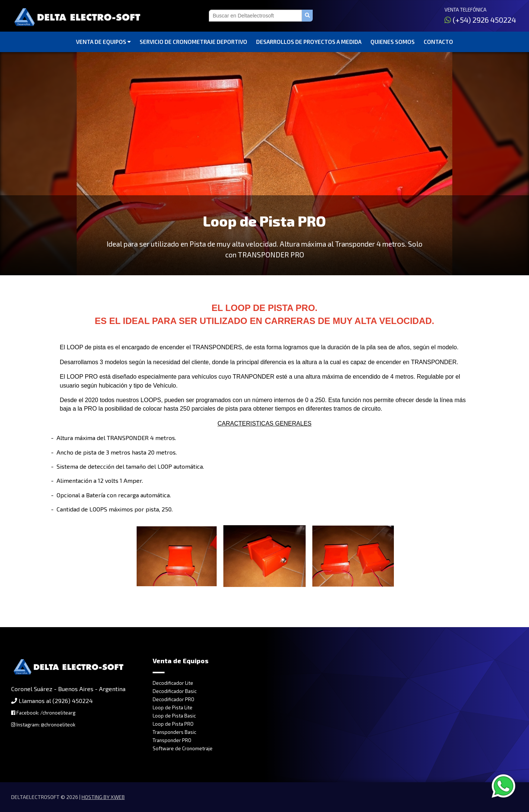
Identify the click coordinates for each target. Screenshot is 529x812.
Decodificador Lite (173, 683)
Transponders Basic (174, 732)
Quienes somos (393, 42)
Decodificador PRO (173, 699)
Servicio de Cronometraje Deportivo (193, 42)
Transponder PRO (172, 740)
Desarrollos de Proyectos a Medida (309, 42)
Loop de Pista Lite (173, 707)
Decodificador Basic (175, 691)
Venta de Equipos (103, 42)
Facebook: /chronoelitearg (43, 713)
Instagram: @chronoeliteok (43, 725)
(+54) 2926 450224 (480, 20)
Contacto (438, 42)
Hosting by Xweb (103, 797)
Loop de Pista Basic (174, 716)
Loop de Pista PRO (173, 724)
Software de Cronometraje (183, 748)
